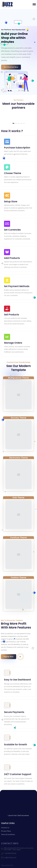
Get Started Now (11, 67)
